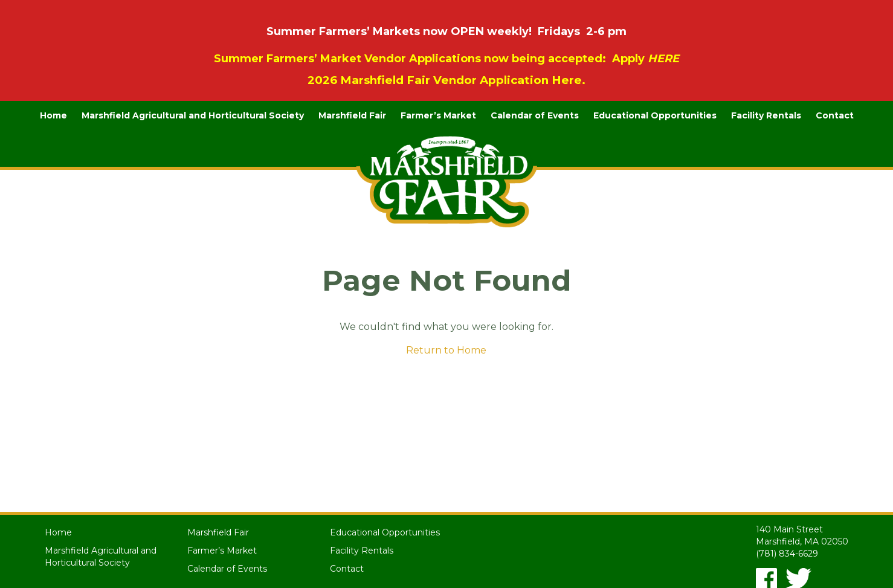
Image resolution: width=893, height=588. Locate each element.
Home (53, 115)
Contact (835, 115)
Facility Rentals (766, 115)
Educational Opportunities (655, 115)
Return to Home (446, 350)
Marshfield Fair (352, 115)
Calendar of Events (535, 115)
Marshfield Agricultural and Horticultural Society (193, 115)
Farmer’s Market (438, 115)
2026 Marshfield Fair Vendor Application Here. (446, 80)
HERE (663, 59)
